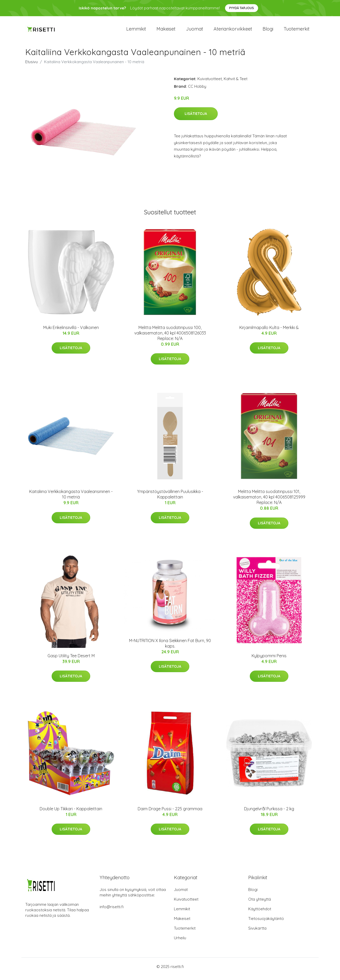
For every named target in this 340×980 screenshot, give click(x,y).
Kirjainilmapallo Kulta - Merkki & (269, 332)
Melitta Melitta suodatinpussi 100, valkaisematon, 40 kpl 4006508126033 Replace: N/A (170, 337)
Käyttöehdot (260, 913)
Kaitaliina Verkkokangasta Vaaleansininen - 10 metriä (71, 499)
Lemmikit (136, 31)
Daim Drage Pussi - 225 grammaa (170, 813)
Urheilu (180, 942)
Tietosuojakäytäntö (266, 923)
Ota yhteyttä (260, 904)
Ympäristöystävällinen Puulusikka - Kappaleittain (170, 499)
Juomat (195, 31)
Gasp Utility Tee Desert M (71, 660)
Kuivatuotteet (210, 83)
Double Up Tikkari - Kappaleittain (71, 813)
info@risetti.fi (112, 911)
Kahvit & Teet (236, 83)
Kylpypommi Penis (269, 660)
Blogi (268, 31)
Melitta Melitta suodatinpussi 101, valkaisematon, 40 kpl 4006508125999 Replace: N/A (269, 502)
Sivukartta (257, 933)
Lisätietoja (196, 118)
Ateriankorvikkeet (233, 31)
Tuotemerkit (297, 31)
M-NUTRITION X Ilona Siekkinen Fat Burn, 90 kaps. (170, 648)
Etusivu (32, 66)
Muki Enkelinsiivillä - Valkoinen (71, 332)
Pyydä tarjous (242, 8)
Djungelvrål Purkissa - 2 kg (269, 813)
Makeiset (166, 31)
